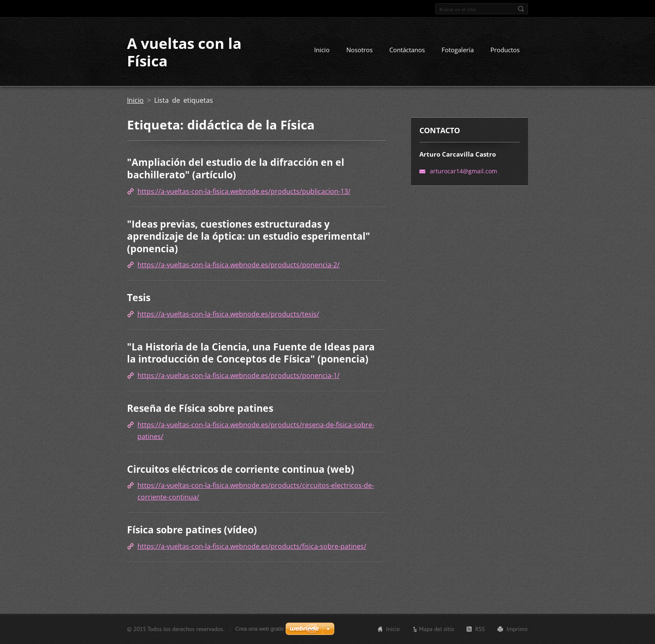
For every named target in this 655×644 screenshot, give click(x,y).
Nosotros (359, 50)
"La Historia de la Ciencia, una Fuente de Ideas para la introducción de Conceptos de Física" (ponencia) (251, 353)
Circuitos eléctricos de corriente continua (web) (241, 469)
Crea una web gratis (259, 629)
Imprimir (517, 629)
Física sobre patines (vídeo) (192, 530)
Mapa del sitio (437, 629)
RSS (480, 629)
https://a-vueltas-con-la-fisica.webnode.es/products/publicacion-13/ (244, 191)
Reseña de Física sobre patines (200, 408)
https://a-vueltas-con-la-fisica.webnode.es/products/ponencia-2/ (239, 265)
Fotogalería (458, 50)
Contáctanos (407, 50)
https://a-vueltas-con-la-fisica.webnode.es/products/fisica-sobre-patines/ (252, 546)
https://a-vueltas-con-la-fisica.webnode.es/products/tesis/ (228, 314)
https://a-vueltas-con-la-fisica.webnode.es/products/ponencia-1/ (239, 375)
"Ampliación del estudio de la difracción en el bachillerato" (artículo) (236, 168)
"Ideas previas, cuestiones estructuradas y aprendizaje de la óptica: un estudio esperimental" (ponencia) (249, 236)
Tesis (139, 297)
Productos (505, 50)
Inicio (322, 50)
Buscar (521, 9)
